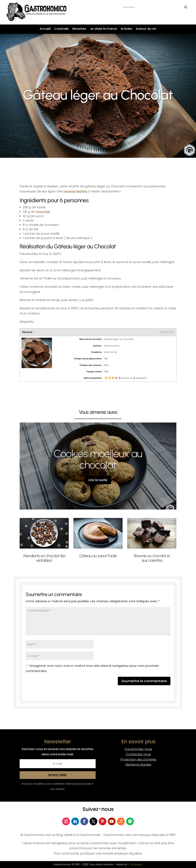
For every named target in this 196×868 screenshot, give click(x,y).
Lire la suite (98, 480)
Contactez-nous (138, 754)
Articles (126, 29)
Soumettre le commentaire (144, 681)
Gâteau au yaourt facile (98, 556)
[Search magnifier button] (186, 7)
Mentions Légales (138, 765)
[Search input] (153, 7)
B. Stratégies (135, 864)
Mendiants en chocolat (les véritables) (44, 558)
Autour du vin (146, 29)
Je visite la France (103, 29)
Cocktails (62, 29)
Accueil (45, 29)
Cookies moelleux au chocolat (98, 459)
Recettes (79, 29)
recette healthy (75, 191)
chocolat (43, 212)
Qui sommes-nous (138, 749)
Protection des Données (138, 759)
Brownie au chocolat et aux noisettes (152, 558)
